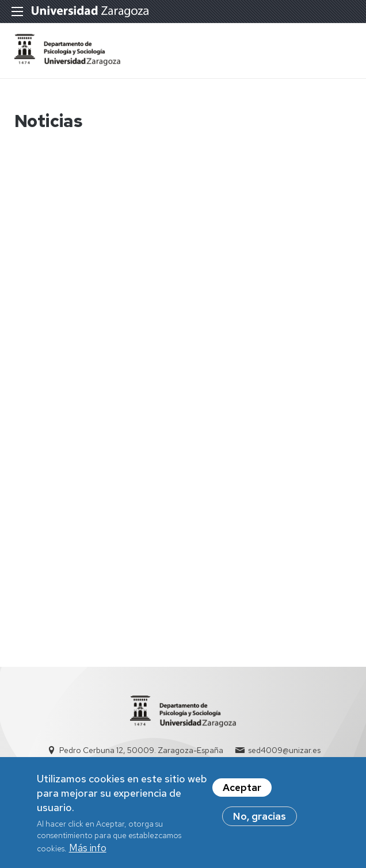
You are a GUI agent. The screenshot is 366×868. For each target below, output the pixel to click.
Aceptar (242, 790)
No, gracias (260, 819)
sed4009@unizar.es (284, 750)
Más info (88, 851)
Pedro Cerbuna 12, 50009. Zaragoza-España (141, 750)
